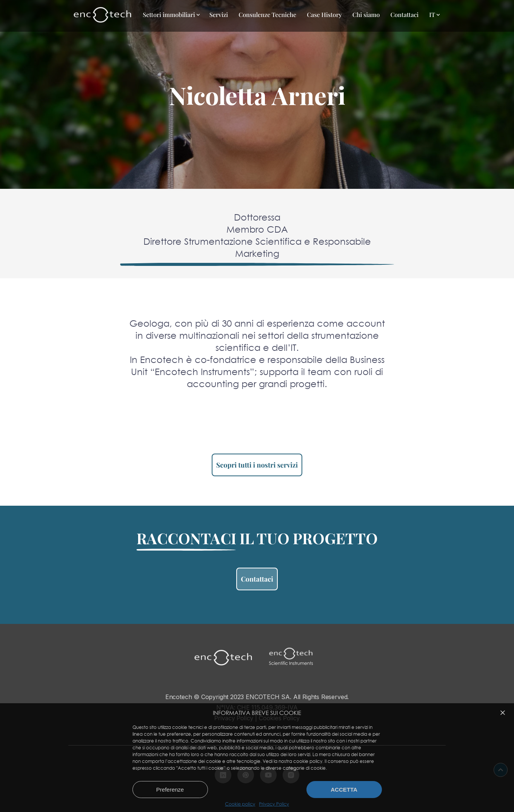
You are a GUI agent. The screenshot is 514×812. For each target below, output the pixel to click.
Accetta (344, 790)
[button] (503, 713)
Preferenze (170, 790)
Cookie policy (240, 804)
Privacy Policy (274, 804)
